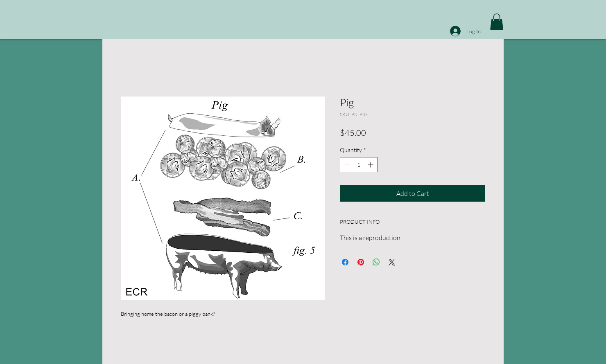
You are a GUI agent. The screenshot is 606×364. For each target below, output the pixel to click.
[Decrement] (346, 165)
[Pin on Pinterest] (361, 262)
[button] (497, 22)
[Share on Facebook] (345, 262)
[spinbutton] (359, 165)
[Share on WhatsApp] (376, 262)
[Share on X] (392, 262)
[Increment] (371, 165)
